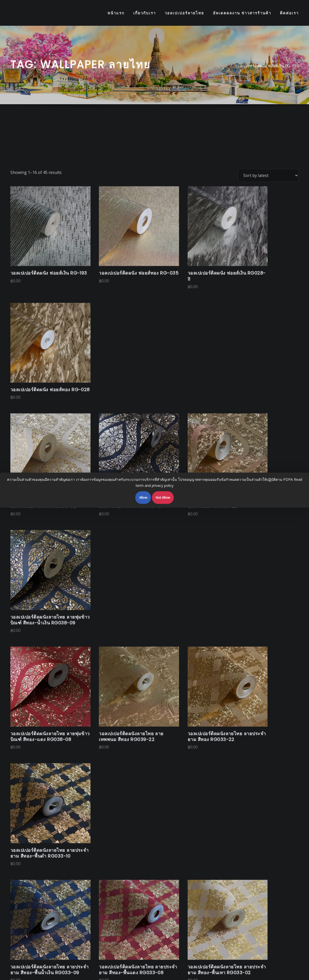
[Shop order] (268, 230)
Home (222, 68)
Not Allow (163, 497)
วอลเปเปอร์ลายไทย (184, 13)
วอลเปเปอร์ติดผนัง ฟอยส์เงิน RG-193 (267, 68)
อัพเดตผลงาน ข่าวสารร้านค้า (242, 13)
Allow (143, 497)
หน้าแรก (116, 13)
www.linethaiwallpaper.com (150, 759)
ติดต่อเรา (289, 13)
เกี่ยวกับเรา (145, 13)
